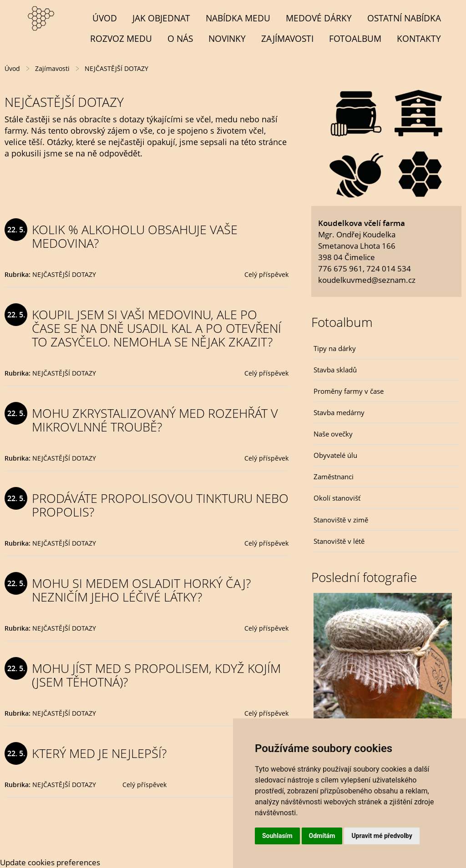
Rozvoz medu (121, 38)
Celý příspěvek (266, 274)
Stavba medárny (339, 412)
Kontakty (419, 38)
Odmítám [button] (322, 836)
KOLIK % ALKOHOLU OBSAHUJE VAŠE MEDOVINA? (135, 236)
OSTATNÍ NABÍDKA (404, 18)
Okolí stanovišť (337, 498)
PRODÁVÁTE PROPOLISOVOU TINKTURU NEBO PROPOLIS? (160, 505)
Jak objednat (161, 18)
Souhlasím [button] (277, 836)
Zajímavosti (287, 38)
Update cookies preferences (50, 862)
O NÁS (180, 38)
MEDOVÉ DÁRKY (319, 18)
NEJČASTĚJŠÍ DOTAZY (64, 274)
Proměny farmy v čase (349, 391)
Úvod (105, 18)
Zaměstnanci (334, 477)
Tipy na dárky (335, 348)
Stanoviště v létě (339, 541)
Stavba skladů (335, 370)
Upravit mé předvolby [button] (382, 836)
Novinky (227, 38)
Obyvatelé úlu (335, 455)
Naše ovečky (333, 434)
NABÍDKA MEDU (238, 18)
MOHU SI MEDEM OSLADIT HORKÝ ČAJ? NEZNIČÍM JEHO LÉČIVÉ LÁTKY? (141, 590)
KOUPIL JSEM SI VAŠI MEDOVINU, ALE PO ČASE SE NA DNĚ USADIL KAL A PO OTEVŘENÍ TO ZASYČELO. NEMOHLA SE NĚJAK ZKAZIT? (157, 328)
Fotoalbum (355, 38)
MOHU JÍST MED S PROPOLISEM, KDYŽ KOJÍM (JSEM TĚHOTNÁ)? (156, 675)
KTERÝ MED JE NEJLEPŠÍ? (99, 753)
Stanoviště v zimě (341, 520)
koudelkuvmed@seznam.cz (367, 280)
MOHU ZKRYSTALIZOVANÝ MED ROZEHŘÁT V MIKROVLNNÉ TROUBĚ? (155, 420)
